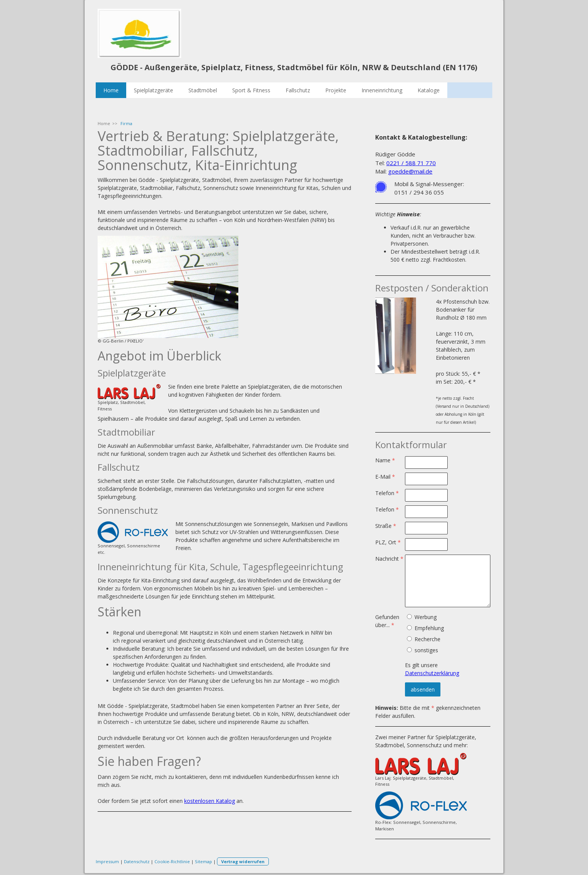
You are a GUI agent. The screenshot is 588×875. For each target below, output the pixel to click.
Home (111, 90)
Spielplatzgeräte (153, 90)
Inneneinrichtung (382, 90)
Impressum (107, 861)
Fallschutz (298, 90)
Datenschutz (137, 861)
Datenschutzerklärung (432, 673)
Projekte (336, 90)
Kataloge (429, 90)
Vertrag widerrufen (243, 861)
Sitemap (203, 861)
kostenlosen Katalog (210, 801)
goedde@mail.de (410, 171)
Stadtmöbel (203, 90)
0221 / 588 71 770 (411, 163)
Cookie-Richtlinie (172, 861)
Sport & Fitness (251, 90)
